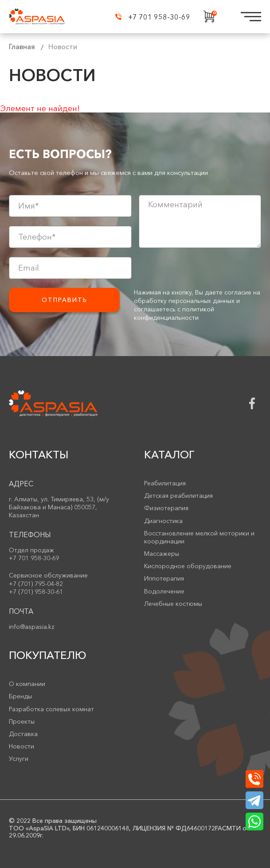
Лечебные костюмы (173, 604)
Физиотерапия (166, 508)
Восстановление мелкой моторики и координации (199, 537)
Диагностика (163, 521)
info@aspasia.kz (32, 627)
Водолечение (164, 591)
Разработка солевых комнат (51, 709)
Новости (22, 746)
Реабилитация (165, 483)
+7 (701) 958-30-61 (36, 592)
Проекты (22, 721)
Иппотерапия (164, 578)
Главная (22, 46)
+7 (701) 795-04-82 (36, 584)
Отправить (65, 300)
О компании (27, 684)
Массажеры (162, 554)
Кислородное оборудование (188, 566)
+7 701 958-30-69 (153, 17)
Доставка (23, 734)
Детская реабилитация (178, 496)
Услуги (19, 759)
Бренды (20, 696)
